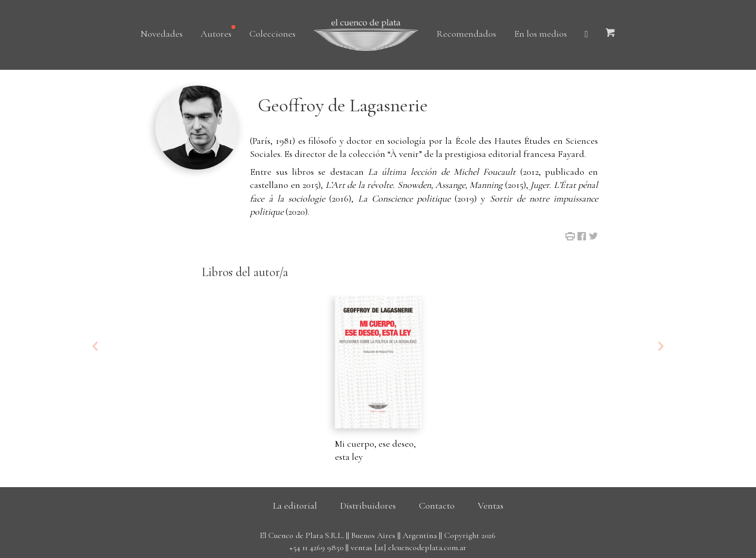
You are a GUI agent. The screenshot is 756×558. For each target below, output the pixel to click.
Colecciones (272, 34)
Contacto (437, 506)
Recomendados (466, 34)
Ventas (491, 506)
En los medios (540, 34)
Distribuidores (368, 506)
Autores (216, 34)
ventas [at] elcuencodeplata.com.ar (408, 548)
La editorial (295, 506)
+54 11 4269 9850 (316, 548)
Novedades (162, 34)
